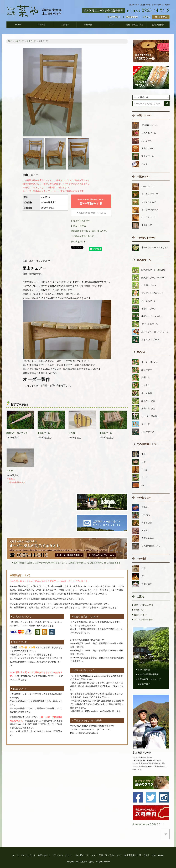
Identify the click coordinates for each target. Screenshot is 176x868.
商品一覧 (41, 25)
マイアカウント (114, 17)
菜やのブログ (144, 684)
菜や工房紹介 (144, 670)
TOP (10, 41)
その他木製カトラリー (149, 444)
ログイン (146, 17)
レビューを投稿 (78, 226)
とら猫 (72, 433)
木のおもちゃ (144, 497)
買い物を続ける (78, 242)
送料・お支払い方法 (135, 25)
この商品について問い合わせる (91, 213)
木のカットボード (146, 238)
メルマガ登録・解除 (143, 620)
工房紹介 (65, 25)
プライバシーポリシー (63, 855)
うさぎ (10, 471)
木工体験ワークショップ (149, 679)
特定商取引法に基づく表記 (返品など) (89, 231)
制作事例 (88, 25)
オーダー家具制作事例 (148, 674)
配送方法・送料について (111, 855)
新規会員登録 (132, 17)
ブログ (111, 25)
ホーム (16, 855)
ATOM (160, 855)
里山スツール (44, 433)
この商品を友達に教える (83, 236)
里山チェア (31, 41)
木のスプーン (144, 260)
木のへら (142, 352)
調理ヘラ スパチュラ (17, 433)
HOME (18, 25)
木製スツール (144, 115)
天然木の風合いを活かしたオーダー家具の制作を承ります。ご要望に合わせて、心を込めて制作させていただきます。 (67, 563)
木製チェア (19, 41)
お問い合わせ (158, 25)
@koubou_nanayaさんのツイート (148, 824)
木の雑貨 (142, 559)
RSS (154, 855)
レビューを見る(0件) (81, 221)
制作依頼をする (91, 201)
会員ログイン (140, 615)
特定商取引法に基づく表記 (137, 855)
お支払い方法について (86, 855)
